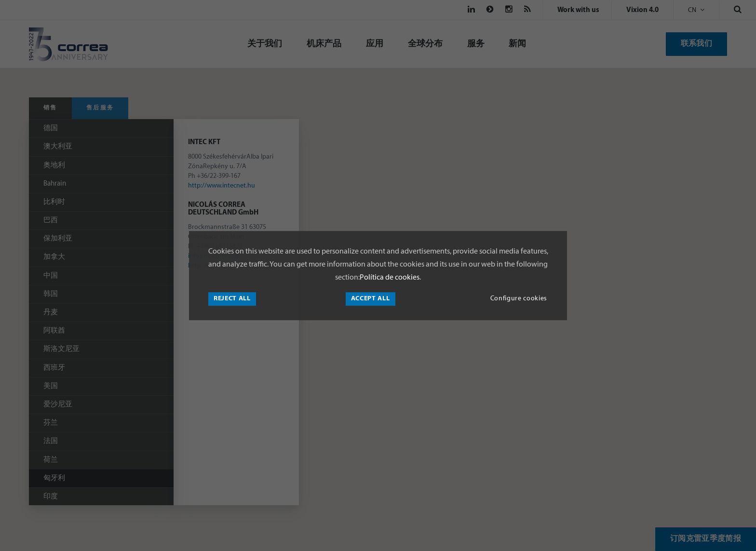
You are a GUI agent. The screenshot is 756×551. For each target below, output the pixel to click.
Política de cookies (390, 278)
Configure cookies (519, 299)
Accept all (371, 299)
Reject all (232, 299)
